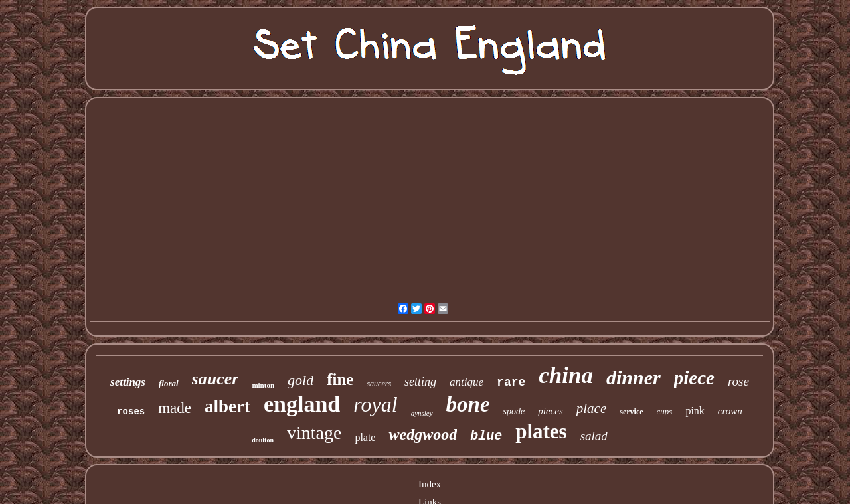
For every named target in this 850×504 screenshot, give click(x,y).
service (631, 412)
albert (227, 406)
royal (375, 404)
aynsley (422, 413)
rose (738, 381)
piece (694, 378)
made (175, 408)
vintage (314, 433)
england (302, 404)
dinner (634, 378)
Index (430, 484)
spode (514, 411)
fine (340, 379)
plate (365, 437)
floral (169, 383)
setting (420, 382)
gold (300, 380)
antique (467, 382)
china (566, 376)
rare (511, 382)
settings (128, 382)
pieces (550, 411)
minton (263, 385)
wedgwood (423, 434)
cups (665, 411)
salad (594, 436)
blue (486, 436)
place (591, 408)
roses (131, 412)
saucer (215, 379)
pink (695, 411)
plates (541, 431)
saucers (379, 384)
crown (730, 411)
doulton (263, 440)
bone (468, 404)
